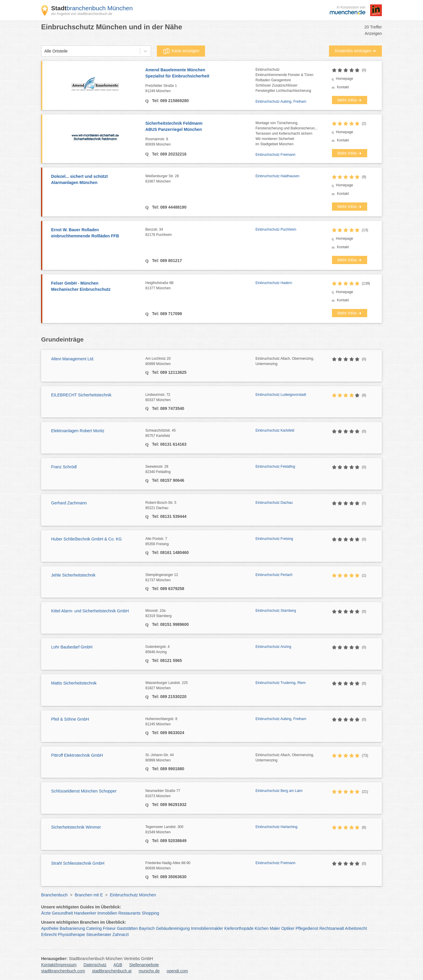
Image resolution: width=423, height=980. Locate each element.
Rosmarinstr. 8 (200, 142)
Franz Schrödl (64, 467)
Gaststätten (127, 928)
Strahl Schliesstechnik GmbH (78, 863)
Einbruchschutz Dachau (274, 503)
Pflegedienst (307, 928)
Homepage (345, 79)
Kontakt (343, 87)
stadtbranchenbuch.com (63, 971)
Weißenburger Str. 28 (200, 179)
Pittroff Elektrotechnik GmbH (77, 755)
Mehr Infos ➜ (350, 100)
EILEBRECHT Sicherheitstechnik (81, 395)
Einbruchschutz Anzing (273, 647)
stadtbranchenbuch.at (112, 971)
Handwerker (85, 913)
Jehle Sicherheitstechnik (73, 575)
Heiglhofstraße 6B (200, 286)
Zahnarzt (121, 935)
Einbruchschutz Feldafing (275, 467)
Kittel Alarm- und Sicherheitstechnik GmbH (90, 611)
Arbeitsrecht (356, 928)
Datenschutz (95, 965)
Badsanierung (72, 928)
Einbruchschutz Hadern (274, 283)
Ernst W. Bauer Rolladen (95, 233)
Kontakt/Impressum (59, 965)
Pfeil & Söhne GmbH (70, 719)
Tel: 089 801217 (167, 261)
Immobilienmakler (207, 928)
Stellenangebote (144, 965)
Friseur (109, 928)
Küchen (262, 928)
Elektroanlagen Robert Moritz (78, 431)
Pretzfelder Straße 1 (200, 89)
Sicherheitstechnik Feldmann (200, 127)
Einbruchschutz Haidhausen (277, 176)
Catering (94, 928)
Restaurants (129, 913)
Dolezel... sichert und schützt (95, 180)
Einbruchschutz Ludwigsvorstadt (281, 395)
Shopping (150, 913)
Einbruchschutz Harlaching (277, 827)
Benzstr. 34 (200, 232)
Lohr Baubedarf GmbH (72, 647)
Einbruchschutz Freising (274, 539)
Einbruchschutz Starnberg (276, 611)
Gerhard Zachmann (69, 503)
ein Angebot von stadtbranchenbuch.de (82, 14)
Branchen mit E (89, 895)
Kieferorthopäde (239, 928)
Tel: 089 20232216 (169, 154)
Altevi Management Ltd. (73, 359)
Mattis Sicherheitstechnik (74, 683)
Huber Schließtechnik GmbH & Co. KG (86, 539)
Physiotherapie (72, 935)
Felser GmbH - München (95, 287)
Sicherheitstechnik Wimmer (76, 827)
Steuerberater (99, 935)
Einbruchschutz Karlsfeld (275, 430)
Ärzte (46, 913)
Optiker (288, 928)
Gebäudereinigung (173, 928)
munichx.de (149, 971)
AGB (118, 965)
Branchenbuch (54, 895)
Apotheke (50, 928)
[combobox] (44, 51)
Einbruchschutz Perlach (274, 575)
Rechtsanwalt (332, 928)
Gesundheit (63, 913)
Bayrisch (147, 928)
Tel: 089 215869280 (170, 101)
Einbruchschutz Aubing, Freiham (281, 102)
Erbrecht (49, 935)
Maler (275, 928)
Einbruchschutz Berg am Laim (279, 791)
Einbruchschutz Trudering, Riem (281, 683)
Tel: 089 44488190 (169, 207)
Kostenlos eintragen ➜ (355, 51)
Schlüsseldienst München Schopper (84, 791)
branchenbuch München (92, 8)
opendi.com (177, 971)
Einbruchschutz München (133, 895)
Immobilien (107, 913)
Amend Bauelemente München (200, 73)
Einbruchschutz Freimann (276, 155)
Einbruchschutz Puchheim (276, 229)
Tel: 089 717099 (167, 314)
